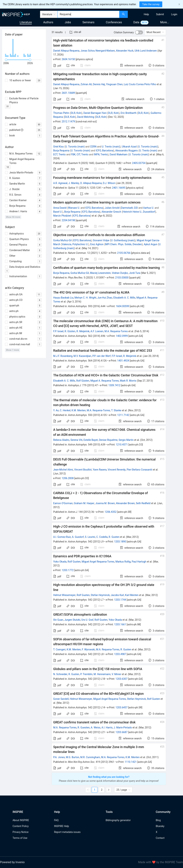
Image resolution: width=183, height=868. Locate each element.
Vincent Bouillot (83, 470)
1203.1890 (120, 542)
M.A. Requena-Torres (116, 331)
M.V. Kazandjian (82, 356)
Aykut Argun (151, 244)
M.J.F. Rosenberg (63, 356)
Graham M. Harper (84, 503)
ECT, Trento (60, 154)
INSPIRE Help (61, 826)
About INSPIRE (21, 820)
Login (174, 14)
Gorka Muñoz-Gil (62, 240)
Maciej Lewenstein (100, 273)
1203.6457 (122, 707)
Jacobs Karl (117, 595)
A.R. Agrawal (60, 183)
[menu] (156, 14)
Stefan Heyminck (100, 595)
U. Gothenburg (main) (123, 240)
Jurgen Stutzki (72, 620)
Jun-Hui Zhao (105, 298)
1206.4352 (111, 512)
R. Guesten (84, 728)
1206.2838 (68, 478)
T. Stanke (116, 410)
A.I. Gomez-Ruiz (62, 537)
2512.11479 (68, 122)
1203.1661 (120, 624)
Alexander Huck (125, 51)
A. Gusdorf (78, 537)
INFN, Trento (101, 154)
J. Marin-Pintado (123, 728)
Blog (158, 820)
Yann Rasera (100, 470)
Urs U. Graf (87, 620)
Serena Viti (76, 440)
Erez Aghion (97, 244)
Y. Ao (56, 410)
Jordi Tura (135, 273)
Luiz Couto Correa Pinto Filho (140, 84)
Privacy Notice (20, 832)
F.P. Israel (58, 331)
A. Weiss (96, 728)
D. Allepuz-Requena (91, 183)
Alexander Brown (125, 503)
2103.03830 (122, 278)
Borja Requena (61, 151)
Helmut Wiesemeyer (64, 595)
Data (136, 22)
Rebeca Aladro (61, 440)
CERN (93, 147)
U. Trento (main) (111, 147)
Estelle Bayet (91, 440)
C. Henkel (65, 410)
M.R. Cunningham (90, 757)
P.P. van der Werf (102, 356)
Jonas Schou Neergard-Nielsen (98, 51)
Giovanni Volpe (101, 240)
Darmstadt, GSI (129, 208)
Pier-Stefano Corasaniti (139, 470)
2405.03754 (139, 163)
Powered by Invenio (12, 862)
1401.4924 (123, 361)
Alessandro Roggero (127, 151)
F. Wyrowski (88, 649)
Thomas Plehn (61, 113)
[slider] (6, 60)
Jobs (68, 22)
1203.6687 (122, 732)
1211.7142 (123, 415)
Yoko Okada (60, 562)
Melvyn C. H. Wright (85, 298)
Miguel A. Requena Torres (105, 381)
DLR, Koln (76, 113)
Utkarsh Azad (129, 147)
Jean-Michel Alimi (63, 470)
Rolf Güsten (83, 381)
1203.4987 (120, 654)
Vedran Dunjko (120, 273)
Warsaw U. (74, 208)
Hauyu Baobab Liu (63, 298)
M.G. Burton (73, 757)
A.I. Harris (107, 728)
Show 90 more (13, 217)
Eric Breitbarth (129, 113)
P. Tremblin (86, 674)
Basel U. (58, 212)
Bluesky (160, 826)
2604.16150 (68, 59)
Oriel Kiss (59, 147)
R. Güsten (70, 331)
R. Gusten (114, 537)
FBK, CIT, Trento (80, 154)
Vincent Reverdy (117, 470)
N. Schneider (60, 674)
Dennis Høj (99, 84)
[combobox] (88, 14)
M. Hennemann (102, 674)
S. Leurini (90, 537)
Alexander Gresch (111, 212)
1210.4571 (122, 445)
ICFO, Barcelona (105, 151)
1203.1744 (120, 600)
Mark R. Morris (128, 381)
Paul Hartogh (139, 562)
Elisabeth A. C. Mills (124, 298)
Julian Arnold (112, 208)
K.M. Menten (79, 410)
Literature (26, 22)
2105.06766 (124, 253)
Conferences (114, 22)
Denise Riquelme (108, 440)
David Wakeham (118, 154)
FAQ (56, 820)
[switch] (139, 32)
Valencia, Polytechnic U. (75, 244)
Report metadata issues (67, 832)
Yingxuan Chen (114, 84)
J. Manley (74, 183)
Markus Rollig (123, 562)
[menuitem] (146, 14)
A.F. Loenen (97, 331)
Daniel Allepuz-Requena (66, 51)
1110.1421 (131, 762)
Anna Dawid (60, 208)
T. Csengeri (59, 649)
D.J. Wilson (109, 183)
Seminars (88, 22)
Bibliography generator (118, 820)
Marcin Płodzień (62, 216)
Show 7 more (12, 350)
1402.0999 (122, 336)
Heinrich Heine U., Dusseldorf (139, 212)
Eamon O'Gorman (63, 503)
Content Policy (21, 826)
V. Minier (116, 674)
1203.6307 (122, 679)
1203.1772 (68, 570)
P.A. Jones (59, 757)
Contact (160, 838)
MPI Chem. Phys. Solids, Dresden (123, 244)
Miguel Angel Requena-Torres (98, 562)
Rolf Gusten (74, 562)
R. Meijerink (83, 331)
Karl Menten (132, 595)
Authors (48, 22)
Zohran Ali (86, 84)
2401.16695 (119, 188)
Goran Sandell (61, 699)
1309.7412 (114, 385)
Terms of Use (20, 838)
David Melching (86, 117)
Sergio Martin (126, 440)
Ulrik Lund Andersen (146, 51)
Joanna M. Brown (105, 503)
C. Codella (102, 537)
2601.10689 (68, 93)
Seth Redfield (143, 503)
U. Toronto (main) (75, 147)
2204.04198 (68, 220)
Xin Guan (58, 620)
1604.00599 (123, 306)
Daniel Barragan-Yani (95, 113)
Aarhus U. (149, 208)
